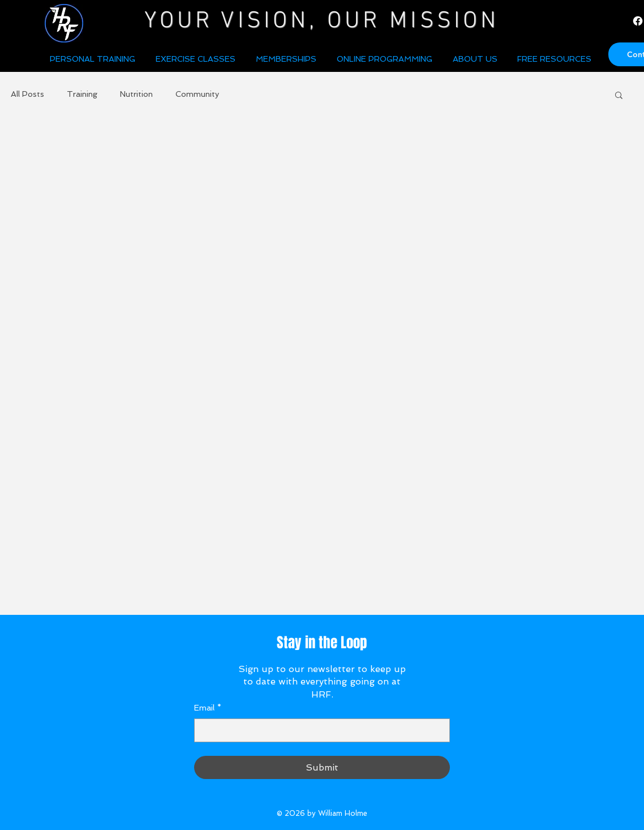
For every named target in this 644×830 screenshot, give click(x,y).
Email (208, 708)
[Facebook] (638, 21)
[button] (476, 59)
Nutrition (136, 94)
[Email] (319, 730)
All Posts (27, 94)
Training (82, 94)
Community (197, 94)
